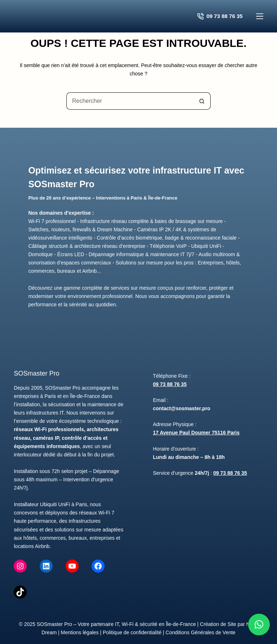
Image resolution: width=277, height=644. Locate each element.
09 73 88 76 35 (170, 384)
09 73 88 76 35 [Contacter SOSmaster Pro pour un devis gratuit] (220, 16)
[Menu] (260, 16)
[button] (259, 625)
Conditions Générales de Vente (201, 632)
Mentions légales (80, 632)
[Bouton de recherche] (202, 101)
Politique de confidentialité (132, 632)
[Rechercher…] (130, 101)
